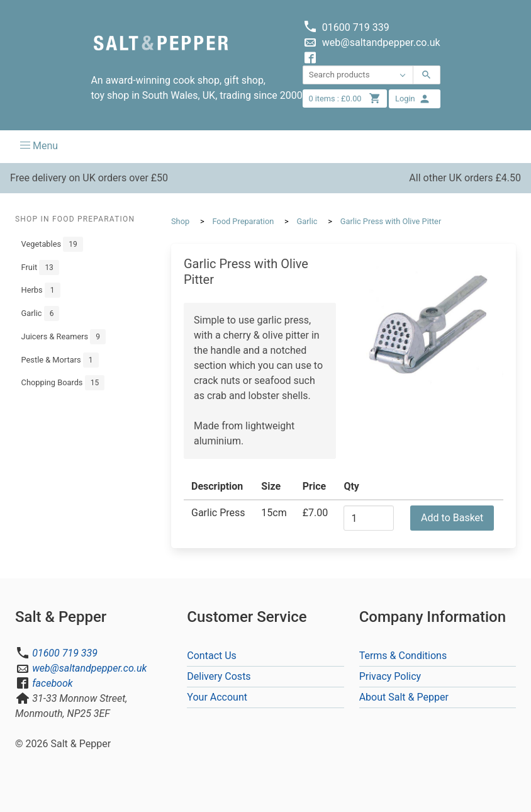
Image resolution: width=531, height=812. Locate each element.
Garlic (41, 313)
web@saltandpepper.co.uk (89, 668)
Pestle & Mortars (60, 360)
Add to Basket (452, 518)
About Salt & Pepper (404, 697)
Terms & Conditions (403, 656)
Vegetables (52, 244)
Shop (180, 221)
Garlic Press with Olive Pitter (391, 221)
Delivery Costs (219, 676)
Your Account (217, 697)
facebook (52, 683)
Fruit (40, 268)
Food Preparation (243, 221)
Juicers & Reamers (64, 337)
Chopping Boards (63, 383)
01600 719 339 (65, 653)
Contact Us (212, 656)
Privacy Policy (390, 676)
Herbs (41, 290)
